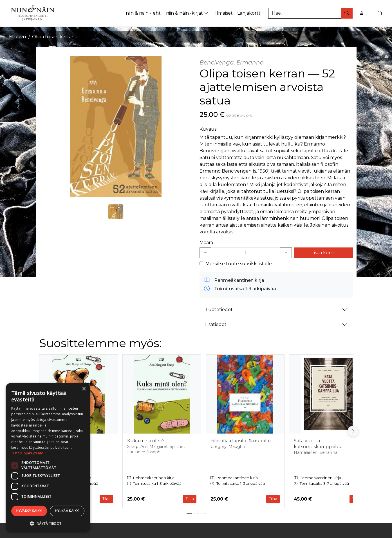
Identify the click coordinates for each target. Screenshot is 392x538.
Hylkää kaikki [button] (67, 511)
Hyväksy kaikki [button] (29, 511)
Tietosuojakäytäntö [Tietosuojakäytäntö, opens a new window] (27, 453)
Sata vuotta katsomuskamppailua (318, 444)
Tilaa (106, 499)
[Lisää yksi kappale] (286, 253)
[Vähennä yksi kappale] (205, 253)
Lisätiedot (216, 324)
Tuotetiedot (219, 310)
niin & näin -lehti (144, 13)
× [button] (84, 389)
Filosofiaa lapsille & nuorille (241, 441)
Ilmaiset (224, 13)
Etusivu (18, 37)
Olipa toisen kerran (53, 37)
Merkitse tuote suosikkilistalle (239, 264)
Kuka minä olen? (146, 441)
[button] (48, 523)
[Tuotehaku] (310, 13)
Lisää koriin (323, 253)
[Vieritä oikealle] (353, 431)
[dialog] (48, 458)
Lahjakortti (249, 13)
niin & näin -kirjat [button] (188, 13)
